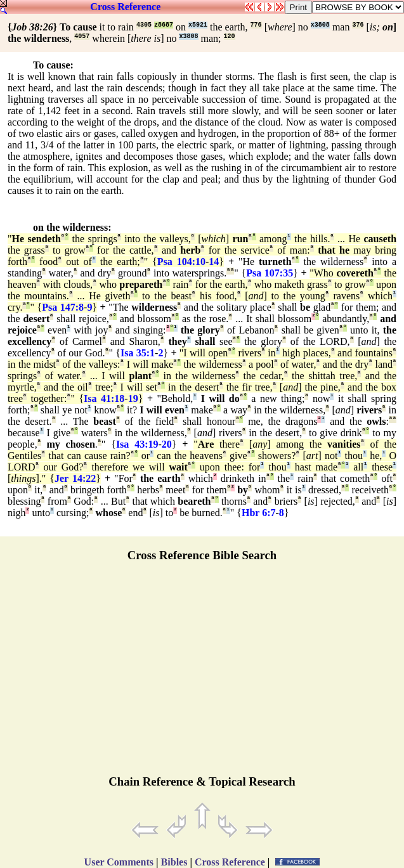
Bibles (174, 862)
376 (358, 25)
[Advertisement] (202, 674)
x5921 (198, 25)
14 (214, 262)
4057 (82, 36)
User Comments (119, 862)
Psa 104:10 (181, 262)
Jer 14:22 (75, 478)
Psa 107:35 (270, 273)
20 (167, 444)
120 (230, 36)
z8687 (164, 25)
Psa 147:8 (63, 307)
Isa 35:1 (138, 353)
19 (133, 398)
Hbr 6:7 (258, 513)
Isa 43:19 (137, 444)
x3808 (320, 25)
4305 (144, 25)
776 (256, 25)
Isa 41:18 (104, 398)
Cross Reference (125, 7)
